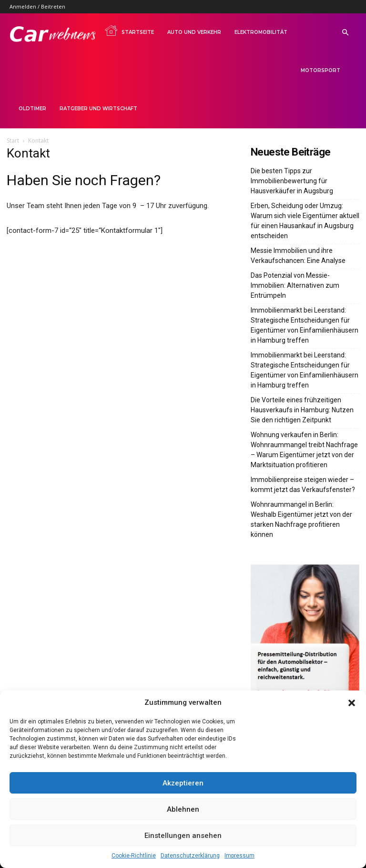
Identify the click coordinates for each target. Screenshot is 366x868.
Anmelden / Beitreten (37, 6)
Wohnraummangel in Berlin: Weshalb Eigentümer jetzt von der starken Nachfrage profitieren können (301, 519)
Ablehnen (183, 809)
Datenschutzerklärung (190, 856)
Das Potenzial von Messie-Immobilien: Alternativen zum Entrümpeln (295, 285)
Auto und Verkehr (194, 32)
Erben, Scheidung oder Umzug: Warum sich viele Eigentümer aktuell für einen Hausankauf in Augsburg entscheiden (305, 221)
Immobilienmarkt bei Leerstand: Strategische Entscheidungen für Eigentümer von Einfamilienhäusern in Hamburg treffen (305, 325)
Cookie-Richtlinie (134, 856)
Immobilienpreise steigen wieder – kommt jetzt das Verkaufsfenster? (303, 485)
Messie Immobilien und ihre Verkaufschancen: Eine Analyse (298, 256)
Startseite (129, 31)
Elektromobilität (261, 32)
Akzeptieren (183, 783)
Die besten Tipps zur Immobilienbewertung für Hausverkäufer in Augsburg (292, 181)
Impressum (239, 856)
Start (13, 141)
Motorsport (320, 70)
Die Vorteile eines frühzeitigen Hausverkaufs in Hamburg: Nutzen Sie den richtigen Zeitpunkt (302, 410)
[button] (352, 703)
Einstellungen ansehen (183, 836)
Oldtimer (32, 109)
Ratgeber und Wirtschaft (98, 109)
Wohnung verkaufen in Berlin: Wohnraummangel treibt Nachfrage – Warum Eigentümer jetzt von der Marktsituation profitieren (304, 450)
